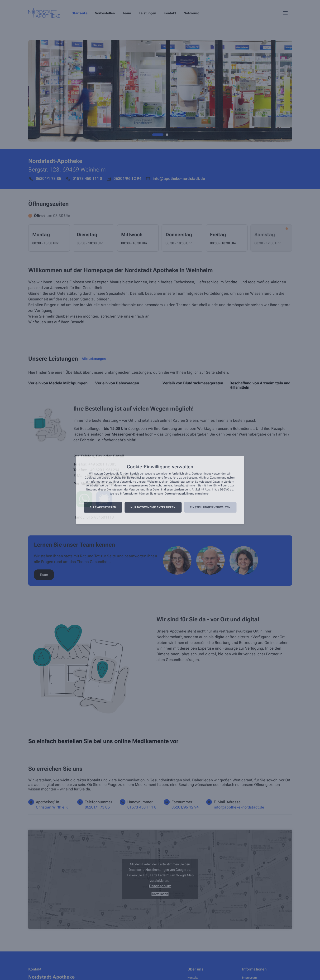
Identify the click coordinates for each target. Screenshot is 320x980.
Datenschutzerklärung (179, 494)
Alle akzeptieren (103, 507)
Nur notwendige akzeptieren (153, 507)
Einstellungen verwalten (210, 507)
